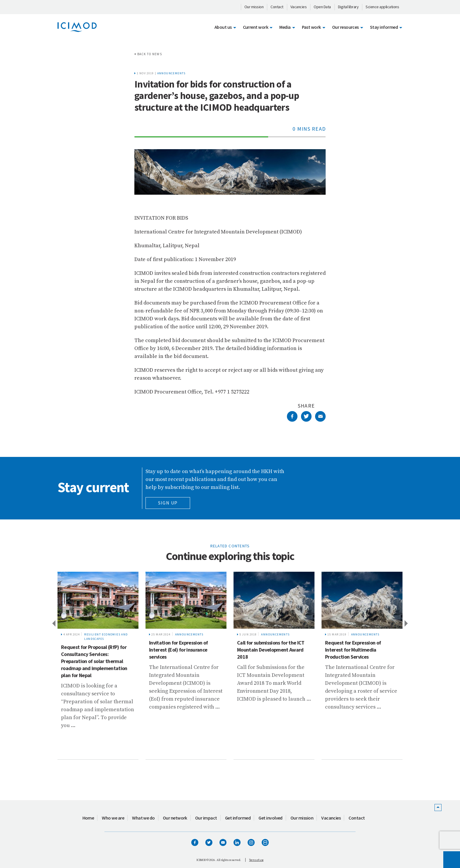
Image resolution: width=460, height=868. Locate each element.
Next (407, 623)
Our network (175, 818)
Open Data (322, 7)
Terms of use (256, 860)
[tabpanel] (98, 666)
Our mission (254, 7)
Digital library (348, 7)
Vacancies (299, 7)
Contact (277, 7)
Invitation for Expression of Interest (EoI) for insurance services (178, 650)
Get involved (270, 818)
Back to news (150, 54)
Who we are (113, 818)
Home (88, 818)
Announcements (171, 73)
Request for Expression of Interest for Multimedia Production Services (353, 650)
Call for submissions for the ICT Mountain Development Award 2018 (271, 650)
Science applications (382, 7)
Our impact (206, 818)
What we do (143, 818)
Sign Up (168, 503)
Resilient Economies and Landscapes (106, 637)
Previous (53, 623)
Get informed (238, 818)
